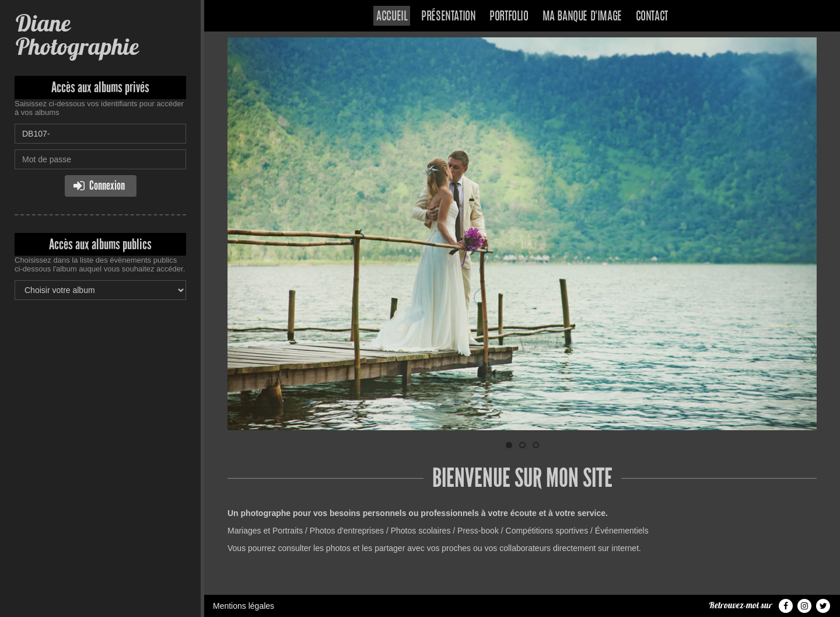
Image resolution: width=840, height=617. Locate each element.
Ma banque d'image (582, 17)
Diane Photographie (76, 35)
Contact (652, 17)
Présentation (448, 17)
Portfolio (509, 17)
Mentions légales (244, 606)
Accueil (392, 17)
